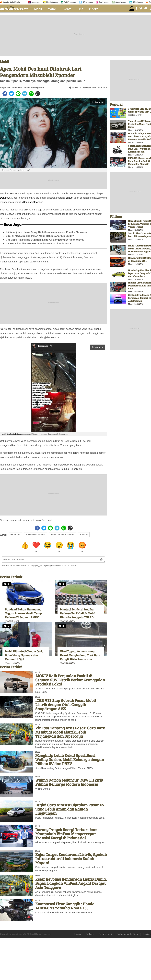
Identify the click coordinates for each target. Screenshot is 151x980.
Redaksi (90, 934)
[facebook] (5, 94)
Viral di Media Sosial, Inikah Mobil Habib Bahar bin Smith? (40, 236)
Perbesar (98, 102)
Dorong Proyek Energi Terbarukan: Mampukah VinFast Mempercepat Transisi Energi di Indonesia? (66, 834)
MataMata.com (52, 2)
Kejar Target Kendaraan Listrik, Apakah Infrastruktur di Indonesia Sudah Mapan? (71, 858)
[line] (18, 94)
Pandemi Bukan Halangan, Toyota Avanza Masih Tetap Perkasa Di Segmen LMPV (23, 613)
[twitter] (12, 94)
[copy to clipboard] (38, 94)
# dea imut (16, 535)
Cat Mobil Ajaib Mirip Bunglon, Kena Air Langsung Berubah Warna (45, 240)
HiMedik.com (138, 2)
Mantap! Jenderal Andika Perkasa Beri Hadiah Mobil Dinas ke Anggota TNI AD (78, 613)
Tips (80, 9)
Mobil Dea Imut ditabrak (11, 434)
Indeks (94, 9)
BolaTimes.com (70, 2)
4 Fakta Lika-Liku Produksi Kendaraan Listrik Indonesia (38, 243)
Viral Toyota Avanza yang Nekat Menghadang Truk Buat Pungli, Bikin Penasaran (80, 655)
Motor (52, 9)
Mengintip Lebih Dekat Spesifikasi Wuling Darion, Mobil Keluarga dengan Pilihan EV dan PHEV (70, 759)
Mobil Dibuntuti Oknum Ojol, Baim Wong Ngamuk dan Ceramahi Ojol (24, 655)
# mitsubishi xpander (36, 535)
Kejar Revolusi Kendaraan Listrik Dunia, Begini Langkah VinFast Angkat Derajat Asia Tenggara (71, 883)
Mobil (38, 9)
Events (67, 9)
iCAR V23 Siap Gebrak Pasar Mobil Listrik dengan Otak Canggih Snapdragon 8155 (66, 704)
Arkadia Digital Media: (12, 2)
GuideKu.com (121, 2)
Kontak (77, 934)
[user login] (132, 9)
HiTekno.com (88, 2)
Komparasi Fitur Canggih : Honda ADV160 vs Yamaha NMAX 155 (65, 906)
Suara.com (36, 2)
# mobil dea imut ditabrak (63, 535)
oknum (69, 198)
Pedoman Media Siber (127, 934)
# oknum (84, 535)
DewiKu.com (104, 2)
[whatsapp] (31, 94)
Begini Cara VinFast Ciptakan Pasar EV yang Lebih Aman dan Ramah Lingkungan (70, 809)
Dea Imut (5, 198)
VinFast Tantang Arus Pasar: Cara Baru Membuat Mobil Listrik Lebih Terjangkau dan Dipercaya (70, 732)
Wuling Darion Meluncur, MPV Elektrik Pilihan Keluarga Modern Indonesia (69, 782)
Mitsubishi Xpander (32, 202)
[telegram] (25, 94)
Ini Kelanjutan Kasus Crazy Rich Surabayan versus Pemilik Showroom (47, 232)
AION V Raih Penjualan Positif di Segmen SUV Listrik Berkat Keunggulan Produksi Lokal (70, 680)
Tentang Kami (105, 934)
